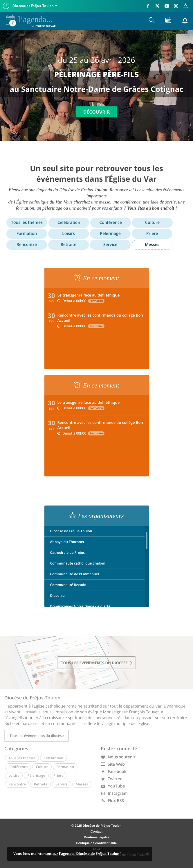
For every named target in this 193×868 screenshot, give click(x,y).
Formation (27, 234)
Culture (152, 223)
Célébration (69, 223)
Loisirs (68, 234)
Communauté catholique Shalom (78, 563)
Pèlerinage (110, 234)
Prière (152, 234)
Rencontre (27, 245)
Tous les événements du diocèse (37, 736)
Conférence (110, 223)
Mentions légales (96, 837)
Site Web (113, 764)
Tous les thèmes (27, 223)
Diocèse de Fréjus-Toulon (71, 531)
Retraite (68, 245)
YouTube (113, 786)
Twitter (111, 779)
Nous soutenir (118, 757)
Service (110, 245)
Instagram (114, 793)
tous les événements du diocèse (96, 663)
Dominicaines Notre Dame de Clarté (80, 606)
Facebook (114, 772)
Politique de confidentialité (97, 843)
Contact (96, 832)
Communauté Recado (68, 585)
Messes (152, 245)
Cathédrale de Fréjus (68, 552)
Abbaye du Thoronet (67, 542)
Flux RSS (113, 801)
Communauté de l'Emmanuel (75, 574)
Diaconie (57, 595)
